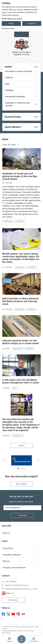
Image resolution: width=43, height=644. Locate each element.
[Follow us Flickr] (23, 614)
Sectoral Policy (13, 117)
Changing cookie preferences (14, 568)
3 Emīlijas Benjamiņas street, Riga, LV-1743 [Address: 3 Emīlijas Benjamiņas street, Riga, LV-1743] (21, 589)
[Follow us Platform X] (8, 614)
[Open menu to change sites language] (9, 640)
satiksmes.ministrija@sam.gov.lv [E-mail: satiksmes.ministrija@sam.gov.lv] (17, 585)
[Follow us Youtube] (13, 614)
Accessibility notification (12, 555)
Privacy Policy (8, 548)
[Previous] (5, 460)
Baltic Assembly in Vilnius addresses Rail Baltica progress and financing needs (21, 301)
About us (6, 533)
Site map (6, 561)
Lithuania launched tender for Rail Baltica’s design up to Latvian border (21, 342)
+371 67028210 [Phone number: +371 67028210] (11, 582)
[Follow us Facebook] (3, 614)
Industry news (8, 221)
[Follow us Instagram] (18, 614)
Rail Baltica (20, 221)
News (15, 388)
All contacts (13, 600)
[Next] (38, 460)
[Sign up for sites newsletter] (22, 515)
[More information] (13, 593)
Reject (11, 23)
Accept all (32, 23)
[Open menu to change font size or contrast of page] (34, 640)
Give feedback (22, 484)
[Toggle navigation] (22, 639)
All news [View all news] (22, 445)
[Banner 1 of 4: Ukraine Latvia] (22, 460)
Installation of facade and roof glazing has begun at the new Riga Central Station (20, 176)
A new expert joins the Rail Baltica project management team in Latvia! (21, 381)
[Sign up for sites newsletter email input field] (22, 508)
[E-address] (6, 593)
